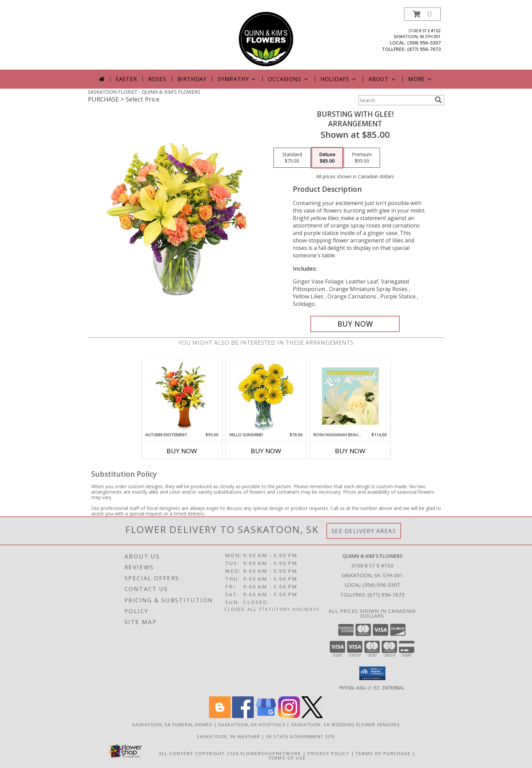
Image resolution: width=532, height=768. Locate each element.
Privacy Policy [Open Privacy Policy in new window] (329, 753)
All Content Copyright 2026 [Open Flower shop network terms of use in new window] (199, 753)
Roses (157, 79)
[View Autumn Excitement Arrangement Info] (182, 396)
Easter (126, 79)
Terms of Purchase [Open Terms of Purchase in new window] (383, 753)
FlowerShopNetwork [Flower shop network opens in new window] (271, 753)
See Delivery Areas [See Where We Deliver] (364, 531)
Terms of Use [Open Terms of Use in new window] (287, 757)
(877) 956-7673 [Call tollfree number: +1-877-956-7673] (424, 49)
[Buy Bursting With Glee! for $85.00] (355, 324)
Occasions (289, 79)
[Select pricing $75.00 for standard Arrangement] (292, 158)
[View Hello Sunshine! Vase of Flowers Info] (266, 396)
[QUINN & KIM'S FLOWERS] (266, 39)
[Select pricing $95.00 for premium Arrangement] (362, 158)
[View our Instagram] (289, 716)
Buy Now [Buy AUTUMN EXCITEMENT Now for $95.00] (182, 451)
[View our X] (312, 716)
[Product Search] (395, 100)
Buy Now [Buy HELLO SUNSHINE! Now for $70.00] (266, 451)
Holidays (339, 79)
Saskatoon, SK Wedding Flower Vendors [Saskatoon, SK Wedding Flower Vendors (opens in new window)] (346, 724)
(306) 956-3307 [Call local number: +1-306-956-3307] (424, 43)
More (421, 79)
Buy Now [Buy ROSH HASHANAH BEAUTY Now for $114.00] (350, 451)
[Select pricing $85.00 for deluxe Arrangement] (327, 158)
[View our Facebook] (243, 716)
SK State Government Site (301, 736)
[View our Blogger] (220, 716)
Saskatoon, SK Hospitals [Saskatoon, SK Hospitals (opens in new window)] (252, 724)
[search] (438, 100)
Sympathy (237, 79)
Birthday (192, 79)
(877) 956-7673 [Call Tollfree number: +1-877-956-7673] (386, 595)
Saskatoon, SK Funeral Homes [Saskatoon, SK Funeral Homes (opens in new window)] (172, 724)
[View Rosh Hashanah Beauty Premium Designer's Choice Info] (350, 396)
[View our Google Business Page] (266, 716)
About (383, 79)
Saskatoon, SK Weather (228, 736)
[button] (422, 14)
